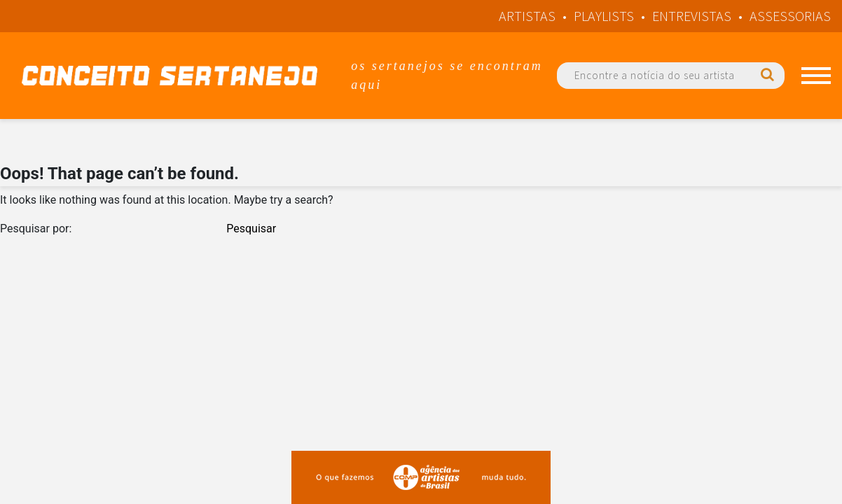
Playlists (604, 16)
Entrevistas (692, 16)
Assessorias (790, 16)
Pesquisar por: (36, 229)
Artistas (527, 16)
